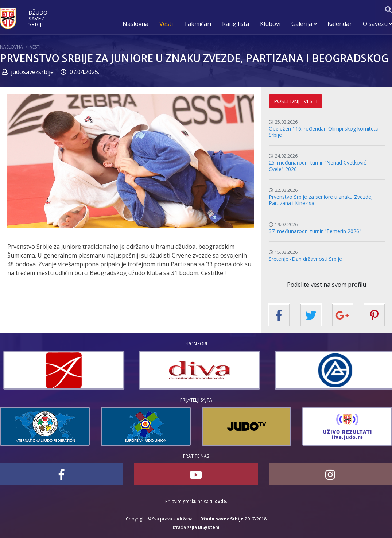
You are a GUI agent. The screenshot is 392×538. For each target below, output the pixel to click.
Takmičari (197, 24)
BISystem (209, 527)
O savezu (377, 24)
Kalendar (340, 24)
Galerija (304, 24)
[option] (92, 370)
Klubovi (270, 24)
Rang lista (236, 24)
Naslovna (135, 24)
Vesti (166, 24)
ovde (220, 501)
